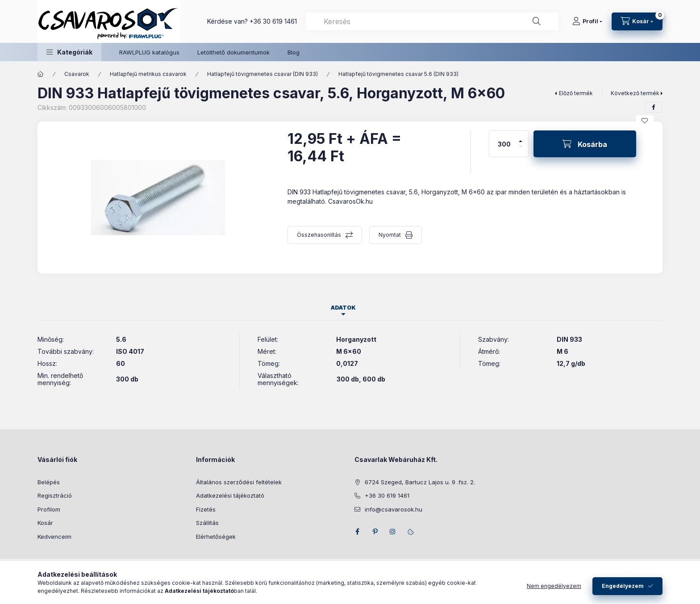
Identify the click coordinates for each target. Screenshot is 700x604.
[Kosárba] (585, 144)
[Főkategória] (41, 74)
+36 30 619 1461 (273, 21)
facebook (357, 532)
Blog (294, 52)
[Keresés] (537, 21)
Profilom (49, 509)
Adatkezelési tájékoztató (230, 495)
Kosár (45, 523)
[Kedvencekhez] (645, 121)
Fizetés (206, 509)
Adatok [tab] (343, 308)
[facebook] (654, 107)
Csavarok (77, 74)
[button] (69, 52)
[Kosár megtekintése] (637, 21)
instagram (393, 532)
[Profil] (587, 21)
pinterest (375, 532)
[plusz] (521, 137)
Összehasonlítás (319, 235)
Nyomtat (390, 235)
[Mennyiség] (504, 144)
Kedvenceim (54, 537)
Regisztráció (55, 495)
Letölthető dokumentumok (233, 52)
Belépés (49, 482)
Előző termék (576, 93)
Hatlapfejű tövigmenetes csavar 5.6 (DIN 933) (398, 74)
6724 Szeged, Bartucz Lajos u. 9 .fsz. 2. (420, 482)
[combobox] (432, 21)
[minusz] (521, 150)
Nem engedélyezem (554, 590)
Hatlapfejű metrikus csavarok (148, 74)
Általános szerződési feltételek (239, 482)
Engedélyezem (623, 590)
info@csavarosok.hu (394, 509)
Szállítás (207, 523)
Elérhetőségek (216, 537)
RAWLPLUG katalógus (149, 52)
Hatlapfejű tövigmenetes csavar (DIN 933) (262, 74)
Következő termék (635, 93)
